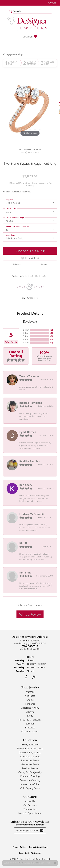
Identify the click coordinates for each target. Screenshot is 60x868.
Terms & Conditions (38, 847)
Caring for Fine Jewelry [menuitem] (30, 772)
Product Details (30, 313)
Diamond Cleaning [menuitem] (30, 776)
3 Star (26, 336)
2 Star (26, 339)
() (52, 330)
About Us (30, 801)
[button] (52, 3)
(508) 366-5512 (30, 152)
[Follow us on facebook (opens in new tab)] (26, 677)
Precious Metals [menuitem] (30, 768)
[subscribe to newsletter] (42, 830)
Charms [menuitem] (30, 712)
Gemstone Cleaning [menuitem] (30, 780)
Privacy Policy (19, 847)
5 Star (26, 330)
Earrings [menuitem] (30, 724)
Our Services (30, 805)
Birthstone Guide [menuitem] (30, 760)
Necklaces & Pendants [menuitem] (30, 720)
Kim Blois (25, 573)
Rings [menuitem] (30, 716)
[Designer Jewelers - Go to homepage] (30, 24)
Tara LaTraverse (29, 376)
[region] (30, 110)
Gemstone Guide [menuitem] (30, 764)
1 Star (26, 343)
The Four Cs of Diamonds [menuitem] (30, 749)
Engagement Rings (14, 54)
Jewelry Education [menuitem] (30, 745)
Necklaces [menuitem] (30, 696)
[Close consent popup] (55, 863)
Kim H (23, 543)
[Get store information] (30, 649)
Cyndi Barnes (28, 432)
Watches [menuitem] (30, 692)
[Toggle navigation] (5, 45)
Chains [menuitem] (30, 700)
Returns (44, 264)
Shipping (17, 264)
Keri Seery (26, 485)
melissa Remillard (31, 403)
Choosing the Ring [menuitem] (30, 756)
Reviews (30, 322)
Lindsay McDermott (32, 514)
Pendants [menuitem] (30, 704)
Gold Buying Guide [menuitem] (30, 788)
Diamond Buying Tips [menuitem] (30, 752)
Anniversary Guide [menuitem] (30, 784)
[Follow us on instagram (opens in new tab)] (34, 677)
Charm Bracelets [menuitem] (30, 732)
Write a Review (30, 614)
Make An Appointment (30, 813)
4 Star (26, 333)
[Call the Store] (30, 646)
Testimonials (30, 809)
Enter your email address (30, 824)
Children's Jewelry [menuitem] (30, 708)
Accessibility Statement (30, 853)
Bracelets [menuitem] (30, 728)
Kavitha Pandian (30, 461)
